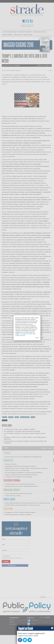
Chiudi (37, 338)
